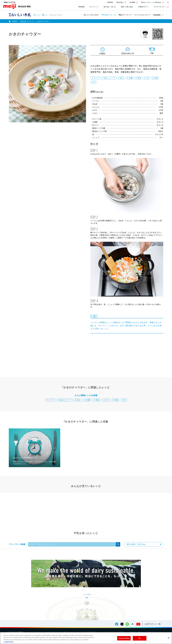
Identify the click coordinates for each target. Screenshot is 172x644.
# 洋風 (155, 78)
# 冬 (94, 82)
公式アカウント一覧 (153, 624)
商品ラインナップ (125, 15)
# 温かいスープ (109, 78)
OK (140, 638)
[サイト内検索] (167, 2)
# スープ (95, 78)
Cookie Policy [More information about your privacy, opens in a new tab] (9, 642)
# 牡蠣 (130, 78)
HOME (15, 21)
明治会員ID (121, 2)
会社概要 (134, 2)
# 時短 (138, 78)
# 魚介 (121, 78)
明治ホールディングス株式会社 (153, 2)
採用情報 (110, 2)
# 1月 (147, 78)
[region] (86, 638)
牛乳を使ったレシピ (109, 15)
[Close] (168, 638)
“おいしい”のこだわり (91, 15)
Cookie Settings (124, 638)
